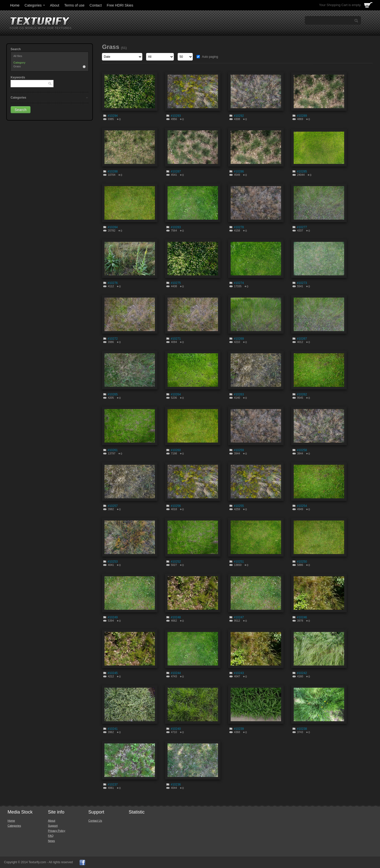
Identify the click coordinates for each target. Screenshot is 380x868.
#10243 (239, 673)
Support (53, 826)
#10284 (113, 227)
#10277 (302, 227)
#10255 (239, 506)
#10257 (113, 506)
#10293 (176, 116)
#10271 (176, 339)
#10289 (302, 116)
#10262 (302, 394)
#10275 (176, 283)
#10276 (113, 283)
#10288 (113, 171)
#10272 (113, 339)
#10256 (176, 506)
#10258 (302, 450)
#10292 (239, 116)
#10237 (113, 785)
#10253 (113, 562)
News (51, 841)
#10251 (239, 562)
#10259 (239, 450)
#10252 (176, 562)
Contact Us (95, 821)
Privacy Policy (57, 831)
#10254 (302, 506)
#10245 (113, 673)
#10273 (302, 283)
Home (15, 5)
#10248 (176, 617)
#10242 (302, 673)
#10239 (239, 729)
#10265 (113, 394)
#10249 (113, 617)
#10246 (302, 617)
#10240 (176, 729)
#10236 (176, 785)
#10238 (302, 729)
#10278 (239, 227)
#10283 (176, 227)
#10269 (239, 339)
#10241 (113, 729)
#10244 (176, 673)
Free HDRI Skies (120, 5)
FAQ (51, 836)
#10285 (302, 171)
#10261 (113, 450)
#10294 (113, 116)
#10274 (239, 283)
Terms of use (74, 5)
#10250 (302, 562)
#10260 (176, 450)
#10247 (239, 617)
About (55, 5)
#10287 (176, 171)
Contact (96, 5)
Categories (35, 5)
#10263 (239, 394)
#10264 (176, 394)
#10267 (302, 339)
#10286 (239, 171)
